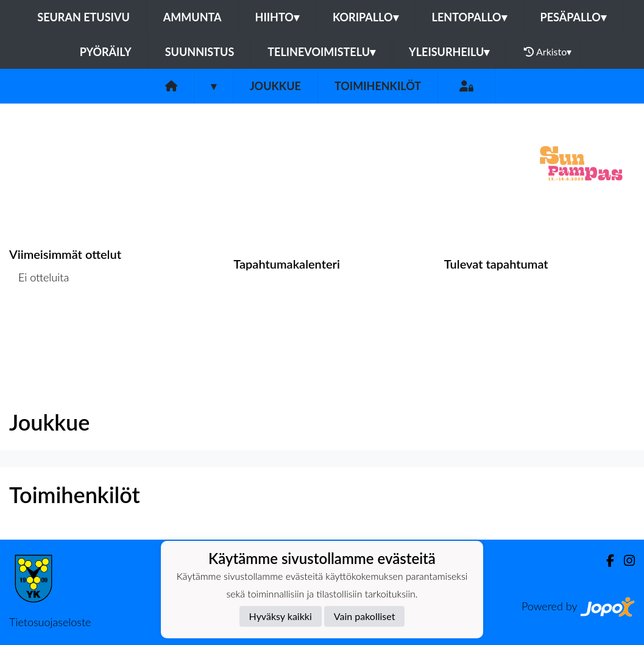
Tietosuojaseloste (50, 622)
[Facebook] (605, 561)
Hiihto (277, 17)
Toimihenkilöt (378, 86)
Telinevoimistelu (321, 52)
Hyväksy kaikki (281, 616)
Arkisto (548, 52)
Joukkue (275, 86)
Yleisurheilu (449, 52)
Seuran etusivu (83, 17)
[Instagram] (625, 561)
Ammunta (193, 17)
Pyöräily (106, 52)
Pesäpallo (573, 17)
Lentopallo (469, 17)
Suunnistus (200, 52)
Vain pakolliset (365, 616)
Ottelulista (39, 324)
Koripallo (366, 17)
